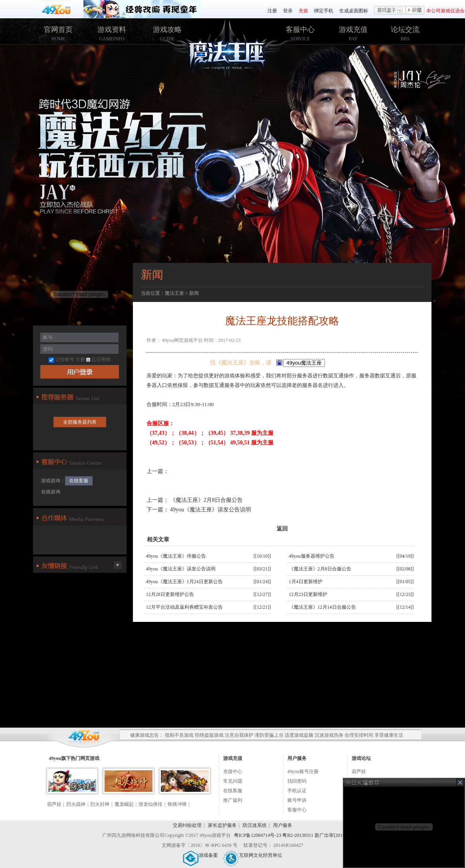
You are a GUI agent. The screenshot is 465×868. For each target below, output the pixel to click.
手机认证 (297, 791)
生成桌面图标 (354, 11)
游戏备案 (200, 855)
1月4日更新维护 (306, 582)
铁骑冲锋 (177, 804)
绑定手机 (324, 11)
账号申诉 (297, 800)
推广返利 (233, 800)
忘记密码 (98, 359)
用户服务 (283, 825)
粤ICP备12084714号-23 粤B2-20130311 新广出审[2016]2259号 (297, 835)
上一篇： (158, 500)
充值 (303, 11)
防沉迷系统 (255, 825)
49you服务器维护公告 (312, 556)
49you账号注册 (303, 771)
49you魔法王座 (233, 52)
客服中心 (300, 30)
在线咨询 (51, 492)
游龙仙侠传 (150, 804)
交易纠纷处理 (187, 825)
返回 (282, 529)
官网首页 (58, 30)
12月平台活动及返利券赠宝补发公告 (184, 607)
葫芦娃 (54, 804)
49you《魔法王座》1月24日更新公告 (184, 582)
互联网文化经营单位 (253, 855)
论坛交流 (405, 30)
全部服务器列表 (80, 422)
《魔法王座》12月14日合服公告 (323, 607)
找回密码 (297, 781)
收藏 (415, 11)
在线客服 (79, 481)
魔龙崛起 (124, 804)
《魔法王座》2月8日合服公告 (206, 500)
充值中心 (233, 771)
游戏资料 (112, 30)
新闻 (194, 293)
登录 (288, 11)
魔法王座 (174, 293)
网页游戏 (90, 758)
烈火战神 (76, 804)
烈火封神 (100, 804)
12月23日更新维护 (308, 594)
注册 (272, 11)
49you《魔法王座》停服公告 (176, 556)
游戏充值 (353, 30)
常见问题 (233, 781)
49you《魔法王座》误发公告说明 (210, 510)
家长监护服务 (222, 825)
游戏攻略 (167, 30)
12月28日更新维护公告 (170, 594)
